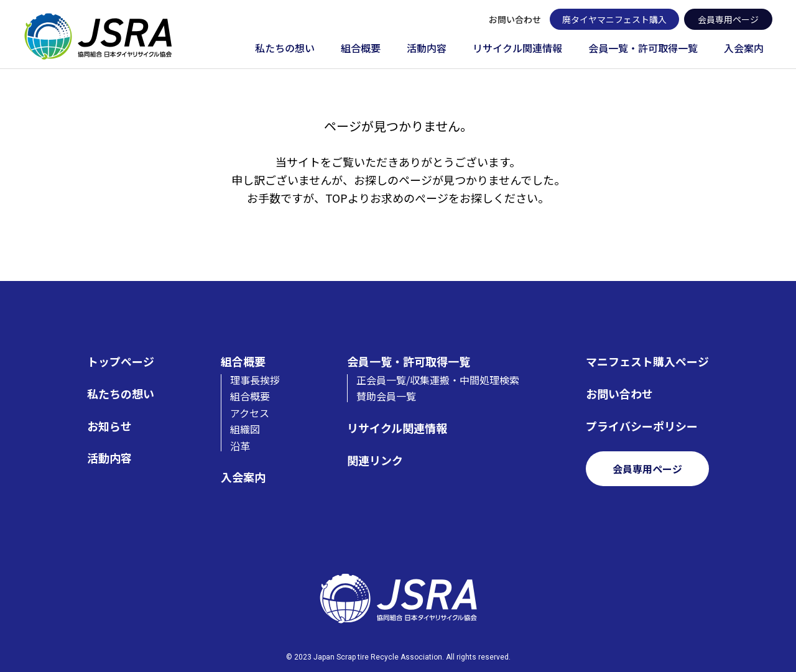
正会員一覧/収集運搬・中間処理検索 (438, 380)
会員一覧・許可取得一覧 (643, 49)
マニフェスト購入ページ (647, 361)
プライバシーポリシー (642, 426)
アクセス (250, 413)
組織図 (245, 429)
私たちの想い (285, 49)
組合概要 (361, 49)
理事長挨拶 (255, 380)
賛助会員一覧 (386, 396)
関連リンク (375, 460)
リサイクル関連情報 (517, 49)
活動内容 (427, 49)
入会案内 (744, 49)
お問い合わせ (515, 19)
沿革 (240, 446)
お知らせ (109, 426)
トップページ (121, 361)
